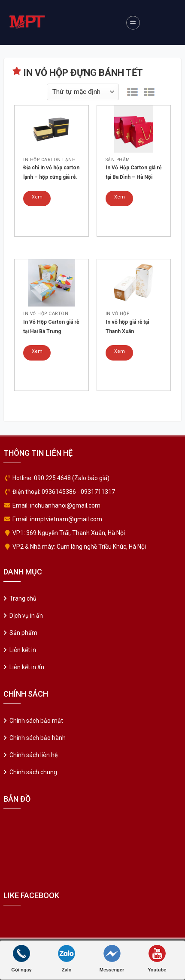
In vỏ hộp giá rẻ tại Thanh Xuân (127, 327)
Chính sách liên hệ (33, 755)
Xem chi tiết (37, 200)
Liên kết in (23, 650)
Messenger (112, 959)
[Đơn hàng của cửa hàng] (83, 92)
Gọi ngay (21, 959)
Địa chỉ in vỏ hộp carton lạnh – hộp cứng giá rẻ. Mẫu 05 (51, 173)
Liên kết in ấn (27, 667)
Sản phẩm (23, 633)
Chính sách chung (33, 772)
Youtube (157, 959)
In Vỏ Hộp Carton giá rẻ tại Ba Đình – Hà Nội (133, 172)
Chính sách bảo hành (38, 738)
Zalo (67, 959)
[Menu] (133, 23)
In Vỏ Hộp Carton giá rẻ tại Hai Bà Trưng (51, 327)
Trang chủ (23, 598)
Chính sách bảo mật (36, 721)
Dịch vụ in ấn (26, 616)
